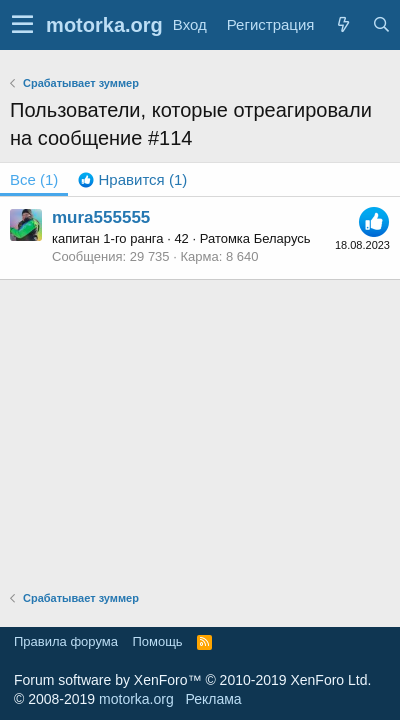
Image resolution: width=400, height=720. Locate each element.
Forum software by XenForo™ (192, 680)
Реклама (213, 699)
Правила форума (66, 641)
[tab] (132, 179)
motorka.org (136, 699)
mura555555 (101, 217)
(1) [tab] (34, 179)
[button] (22, 25)
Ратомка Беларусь (255, 238)
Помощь (157, 641)
